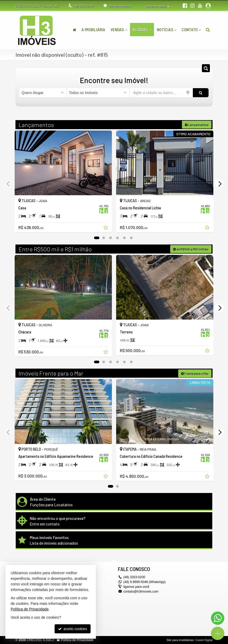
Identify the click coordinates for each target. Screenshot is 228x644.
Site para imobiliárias (180, 640)
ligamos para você (136, 587)
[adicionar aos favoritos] (106, 228)
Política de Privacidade (77, 640)
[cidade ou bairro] (161, 93)
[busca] (208, 30)
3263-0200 (83, 6)
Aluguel (142, 29)
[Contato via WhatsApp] (218, 618)
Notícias (167, 29)
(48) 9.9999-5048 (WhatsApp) (144, 582)
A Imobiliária (93, 29)
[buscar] (201, 93)
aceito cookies (73, 629)
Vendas (119, 29)
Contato (191, 29)
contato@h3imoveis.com (141, 592)
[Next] (219, 184)
